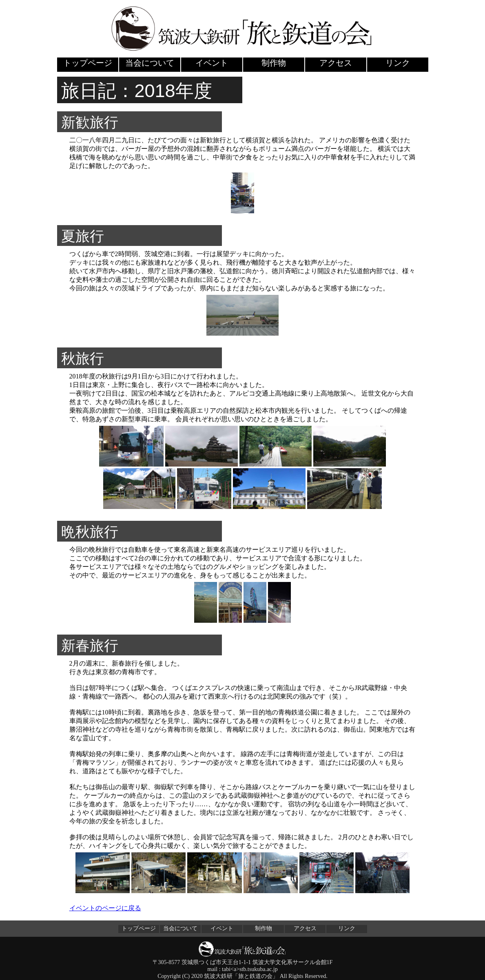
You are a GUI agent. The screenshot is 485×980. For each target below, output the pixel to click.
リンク (398, 63)
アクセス (336, 63)
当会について (150, 63)
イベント (212, 63)
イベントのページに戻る (105, 908)
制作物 (274, 63)
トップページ (88, 63)
